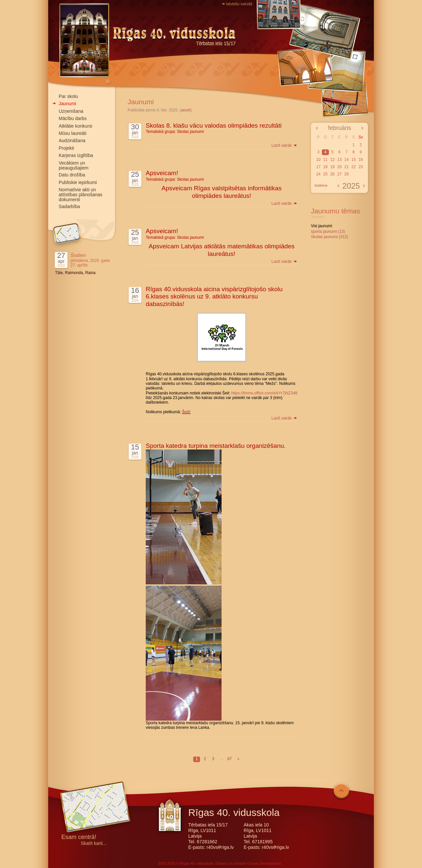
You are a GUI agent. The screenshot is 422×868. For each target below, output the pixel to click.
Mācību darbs (73, 118)
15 (354, 160)
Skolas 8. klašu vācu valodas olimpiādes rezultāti (214, 125)
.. (221, 759)
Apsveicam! (162, 173)
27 (339, 174)
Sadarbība (69, 206)
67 (230, 759)
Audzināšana (72, 140)
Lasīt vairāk (284, 145)
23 (361, 167)
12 (332, 160)
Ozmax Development (264, 863)
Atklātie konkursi (75, 126)
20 (339, 167)
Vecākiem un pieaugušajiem (74, 165)
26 (332, 174)
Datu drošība (72, 175)
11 (325, 160)
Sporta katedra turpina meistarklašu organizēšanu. (216, 446)
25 (325, 174)
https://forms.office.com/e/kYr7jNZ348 (264, 393)
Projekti (66, 148)
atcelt (186, 110)
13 (339, 160)
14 (346, 160)
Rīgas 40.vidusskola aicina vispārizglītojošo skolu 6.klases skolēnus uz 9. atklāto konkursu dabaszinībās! (214, 297)
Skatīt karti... (94, 843)
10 (318, 160)
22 (354, 167)
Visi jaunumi (321, 226)
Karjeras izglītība (76, 155)
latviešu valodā (239, 4)
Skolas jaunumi (190, 132)
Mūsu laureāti (73, 133)
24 (318, 174)
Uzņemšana (71, 111)
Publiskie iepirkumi (78, 182)
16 (361, 160)
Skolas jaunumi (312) (330, 237)
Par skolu (68, 96)
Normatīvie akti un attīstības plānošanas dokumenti (80, 195)
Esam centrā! (79, 837)
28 (346, 174)
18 (325, 167)
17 (318, 167)
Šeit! (186, 412)
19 (332, 167)
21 (346, 167)
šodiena (321, 185)
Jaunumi (67, 104)
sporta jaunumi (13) (328, 232)
